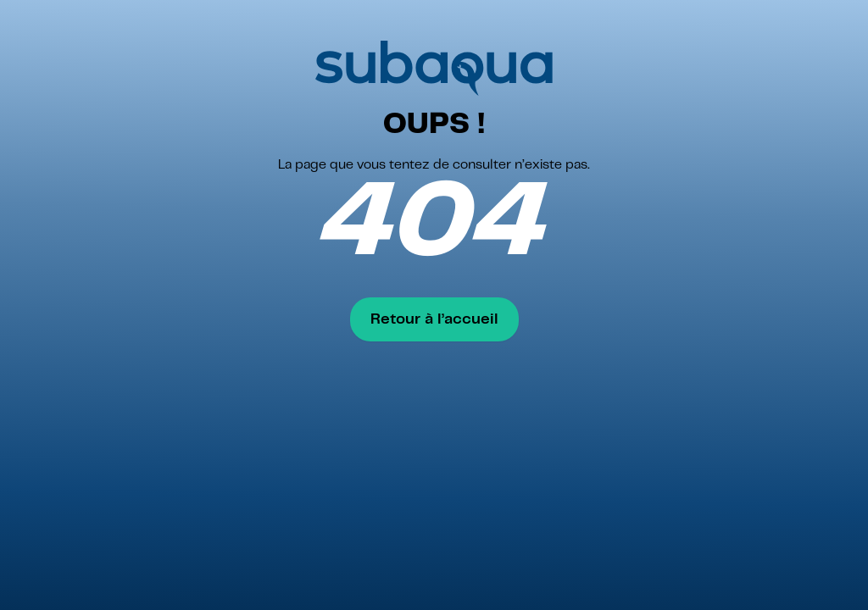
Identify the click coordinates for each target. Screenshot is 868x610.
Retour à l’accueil (434, 319)
